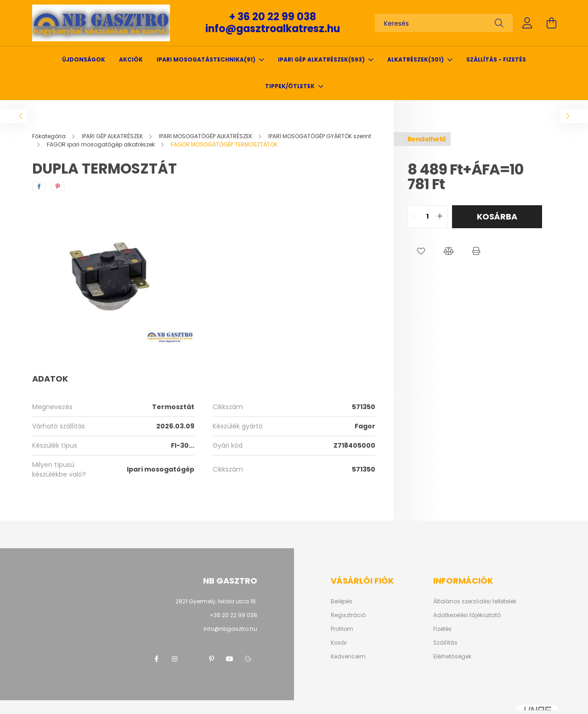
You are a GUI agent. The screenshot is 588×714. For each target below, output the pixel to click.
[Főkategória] (50, 136)
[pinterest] (58, 186)
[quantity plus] (440, 217)
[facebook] (39, 186)
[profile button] (527, 23)
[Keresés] (444, 23)
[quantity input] (427, 217)
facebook (156, 659)
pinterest (211, 659)
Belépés (342, 602)
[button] (421, 251)
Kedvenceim (348, 657)
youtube (230, 659)
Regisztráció (348, 615)
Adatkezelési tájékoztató (467, 615)
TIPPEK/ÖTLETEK (291, 86)
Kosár (339, 643)
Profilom (342, 629)
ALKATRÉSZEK (416, 59)
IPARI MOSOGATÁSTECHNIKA (207, 59)
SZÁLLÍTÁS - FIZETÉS (496, 59)
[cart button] (551, 23)
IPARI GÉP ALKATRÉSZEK (322, 59)
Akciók (131, 59)
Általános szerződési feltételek (475, 602)
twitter (193, 659)
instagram (175, 659)
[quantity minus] (415, 217)
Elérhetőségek (452, 657)
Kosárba (497, 216)
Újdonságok (84, 59)
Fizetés (442, 629)
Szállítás (445, 643)
